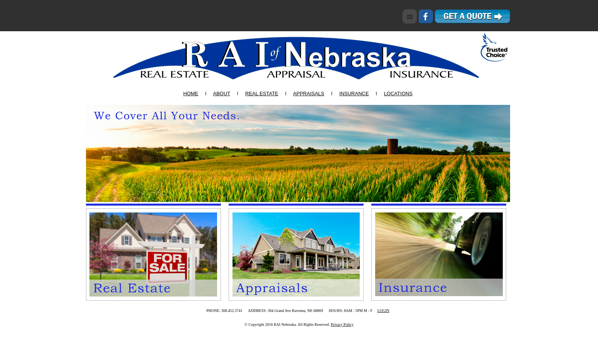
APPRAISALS (309, 94)
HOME (191, 94)
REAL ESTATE (262, 94)
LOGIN (383, 311)
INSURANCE (354, 94)
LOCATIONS (398, 94)
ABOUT (222, 94)
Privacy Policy (342, 324)
